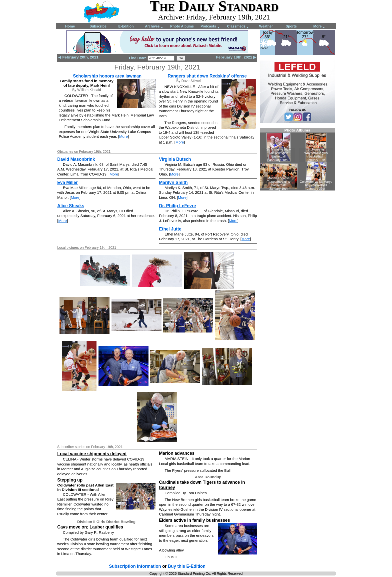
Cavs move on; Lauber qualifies (90, 527)
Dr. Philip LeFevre (177, 206)
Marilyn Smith (173, 182)
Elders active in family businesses (194, 520)
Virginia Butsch (175, 159)
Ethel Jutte (170, 229)
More (319, 27)
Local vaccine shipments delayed (92, 454)
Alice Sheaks (71, 206)
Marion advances (177, 453)
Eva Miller (67, 182)
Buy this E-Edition (187, 566)
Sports (291, 26)
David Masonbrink (76, 159)
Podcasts (210, 27)
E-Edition (126, 26)
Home (70, 26)
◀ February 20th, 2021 (78, 57)
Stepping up (70, 480)
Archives (154, 27)
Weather (266, 26)
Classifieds (238, 27)
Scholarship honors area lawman (107, 76)
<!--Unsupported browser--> (297, 159)
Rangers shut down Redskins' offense (207, 76)
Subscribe (98, 26)
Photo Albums (182, 26)
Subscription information (135, 566)
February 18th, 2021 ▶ (236, 57)
